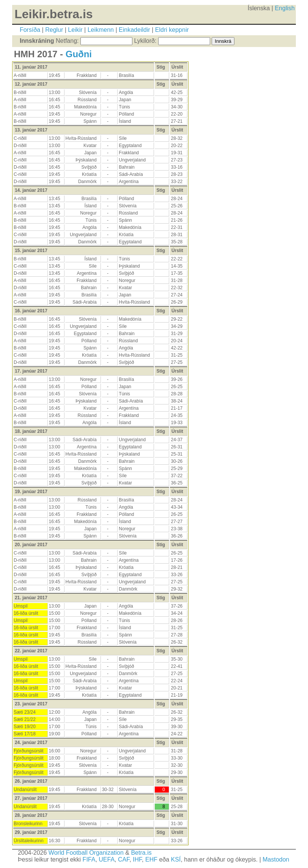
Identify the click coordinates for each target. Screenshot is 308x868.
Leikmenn (101, 30)
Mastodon (276, 859)
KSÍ (176, 859)
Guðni (79, 54)
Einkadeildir (134, 30)
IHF (137, 859)
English (284, 8)
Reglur (54, 30)
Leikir (75, 30)
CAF (124, 859)
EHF (151, 859)
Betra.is (141, 853)
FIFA (89, 859)
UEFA (107, 859)
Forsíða (30, 30)
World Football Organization (86, 853)
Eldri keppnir (172, 30)
